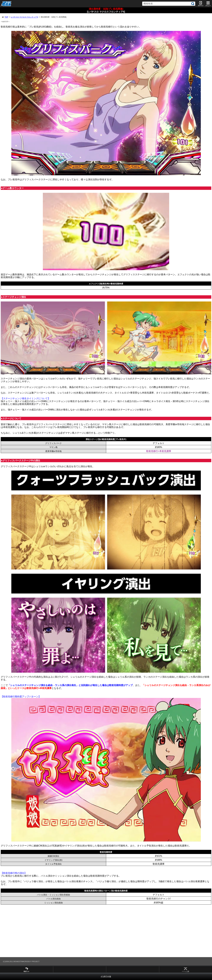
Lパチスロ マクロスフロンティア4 (24, 17)
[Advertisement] (88, 931)
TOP (6, 17)
